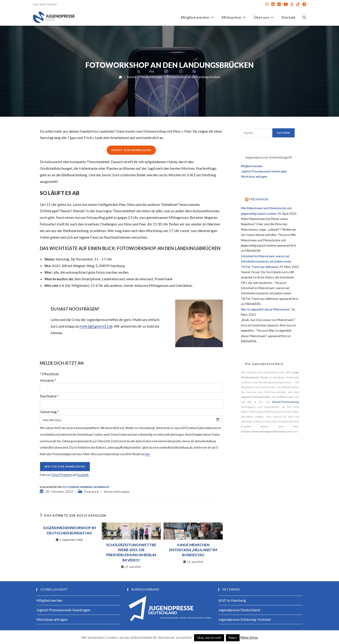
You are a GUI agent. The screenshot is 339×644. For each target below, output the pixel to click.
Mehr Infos (249, 637)
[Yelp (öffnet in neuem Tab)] (292, 4)
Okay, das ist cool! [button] (209, 638)
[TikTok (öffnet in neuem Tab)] (298, 4)
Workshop (102, 487)
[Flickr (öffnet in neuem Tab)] (279, 4)
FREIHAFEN (259, 199)
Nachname (49, 396)
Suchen (283, 133)
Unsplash (83, 475)
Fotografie (71, 487)
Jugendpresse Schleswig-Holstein (245, 619)
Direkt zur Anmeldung (131, 150)
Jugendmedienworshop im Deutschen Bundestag (69, 530)
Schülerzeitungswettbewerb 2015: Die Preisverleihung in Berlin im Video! (131, 552)
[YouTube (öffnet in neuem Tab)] (286, 4)
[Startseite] (120, 77)
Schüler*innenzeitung (285, 402)
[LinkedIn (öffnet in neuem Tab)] (273, 4)
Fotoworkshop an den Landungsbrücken (194, 77)
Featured (91, 491)
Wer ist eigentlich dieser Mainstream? (266, 309)
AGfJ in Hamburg (232, 600)
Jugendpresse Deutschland (239, 610)
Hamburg (87, 487)
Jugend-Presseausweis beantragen (264, 171)
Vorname (48, 380)
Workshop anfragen (254, 177)
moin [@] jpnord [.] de (96, 326)
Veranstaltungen (117, 491)
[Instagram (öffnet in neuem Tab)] (267, 4)
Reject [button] (233, 638)
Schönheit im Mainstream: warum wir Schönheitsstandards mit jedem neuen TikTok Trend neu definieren (266, 261)
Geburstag (49, 412)
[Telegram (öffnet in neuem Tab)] (304, 4)
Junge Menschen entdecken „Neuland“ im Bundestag (193, 550)
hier (147, 454)
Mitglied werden (252, 166)
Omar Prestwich (62, 475)
